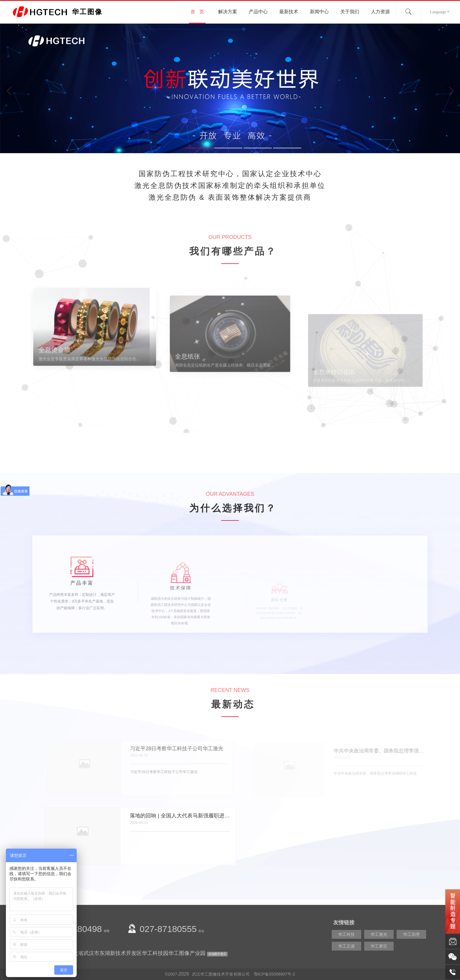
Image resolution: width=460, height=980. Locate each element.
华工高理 (411, 934)
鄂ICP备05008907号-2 (275, 974)
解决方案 (228, 12)
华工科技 (346, 934)
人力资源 (380, 12)
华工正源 (346, 946)
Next (451, 91)
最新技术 (289, 12)
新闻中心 (319, 12)
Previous (9, 91)
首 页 (197, 12)
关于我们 (350, 12)
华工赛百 (379, 946)
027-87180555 (168, 929)
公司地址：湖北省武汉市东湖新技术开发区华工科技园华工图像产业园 (123, 953)
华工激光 (379, 934)
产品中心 (258, 12)
